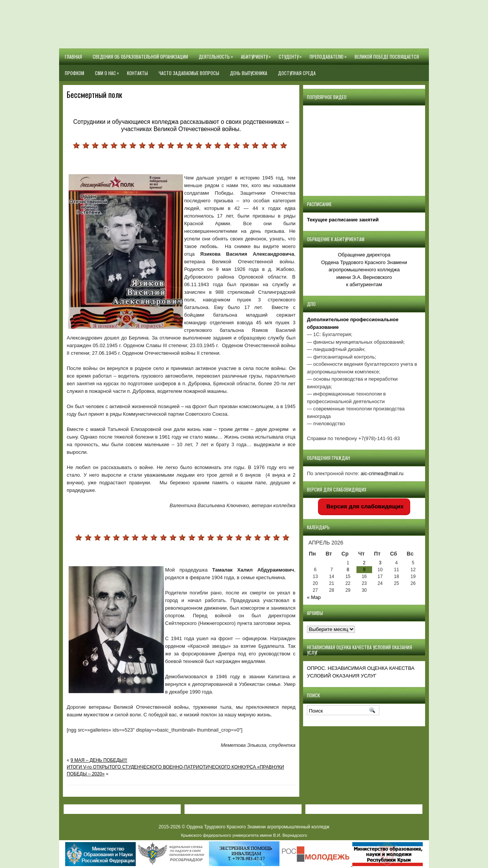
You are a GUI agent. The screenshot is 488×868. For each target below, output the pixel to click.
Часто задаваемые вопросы (189, 73)
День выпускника (249, 73)
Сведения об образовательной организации (140, 57)
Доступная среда (297, 73)
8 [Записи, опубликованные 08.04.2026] (348, 570)
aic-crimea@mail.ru (382, 473)
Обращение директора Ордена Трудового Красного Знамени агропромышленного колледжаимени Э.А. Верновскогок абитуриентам (364, 270)
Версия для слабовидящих (364, 506)
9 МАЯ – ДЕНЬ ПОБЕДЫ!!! (99, 760)
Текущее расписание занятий (343, 220)
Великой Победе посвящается (387, 57)
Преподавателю (329, 54)
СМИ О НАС (108, 70)
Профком (75, 73)
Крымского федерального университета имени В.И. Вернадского (244, 835)
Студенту (291, 54)
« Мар (314, 597)
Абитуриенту (257, 54)
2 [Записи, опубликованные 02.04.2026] (364, 563)
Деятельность (217, 54)
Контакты (137, 73)
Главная (73, 57)
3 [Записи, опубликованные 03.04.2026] (380, 563)
